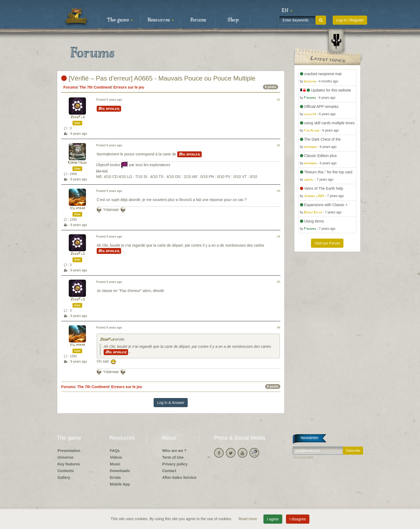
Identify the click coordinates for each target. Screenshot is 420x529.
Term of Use (173, 457)
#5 (278, 282)
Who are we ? (174, 451)
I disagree (298, 519)
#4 (278, 236)
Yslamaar (77, 208)
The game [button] (120, 20)
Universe (65, 457)
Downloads (120, 471)
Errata (115, 477)
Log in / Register (350, 20)
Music (115, 464)
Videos (116, 457)
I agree (273, 519)
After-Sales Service (179, 477)
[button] (287, 11)
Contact (169, 471)
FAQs (115, 451)
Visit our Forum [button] (327, 243)
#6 (278, 327)
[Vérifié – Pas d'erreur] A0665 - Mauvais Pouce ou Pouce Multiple (158, 78)
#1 (278, 100)
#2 (278, 145)
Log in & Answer (171, 403)
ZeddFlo (77, 117)
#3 (278, 191)
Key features (69, 464)
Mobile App (120, 484)
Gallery (64, 477)
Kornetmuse (77, 163)
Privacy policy (175, 464)
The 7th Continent (95, 87)
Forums (198, 20)
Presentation (69, 451)
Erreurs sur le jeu (129, 87)
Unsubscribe (303, 457)
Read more (248, 519)
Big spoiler (109, 109)
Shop (233, 20)
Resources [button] (161, 20)
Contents (66, 471)
